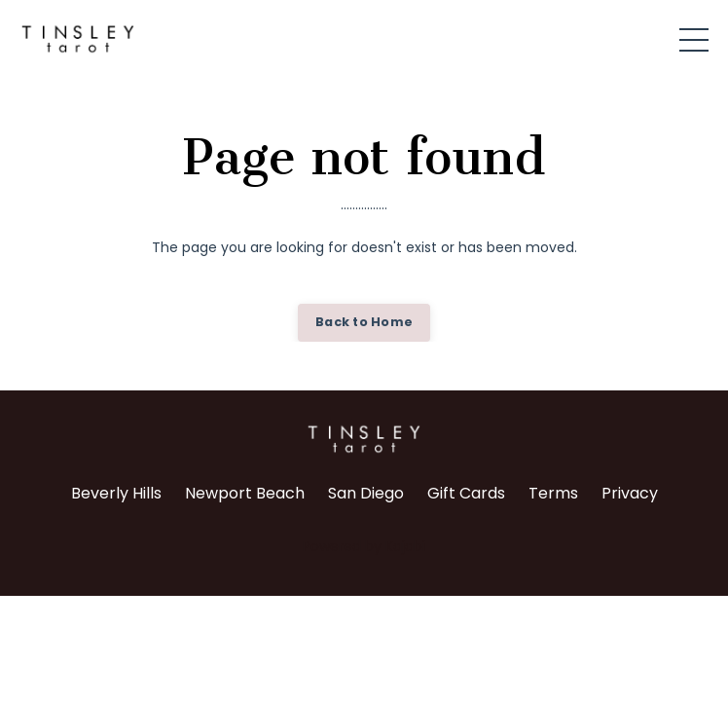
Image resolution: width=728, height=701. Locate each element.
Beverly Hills (116, 493)
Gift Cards (466, 493)
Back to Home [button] (364, 322)
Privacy (630, 493)
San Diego (366, 493)
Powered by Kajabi (364, 546)
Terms (553, 493)
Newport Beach (245, 493)
